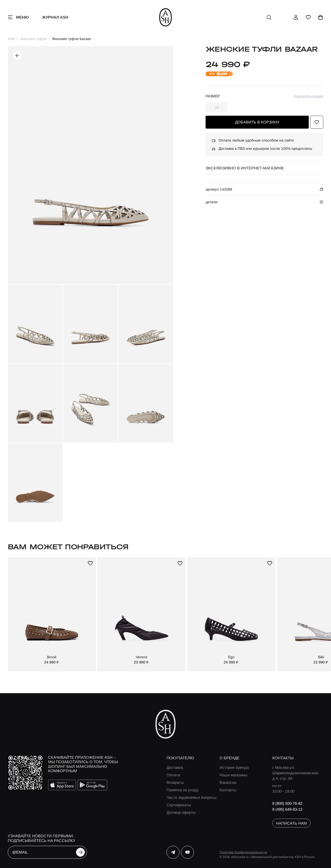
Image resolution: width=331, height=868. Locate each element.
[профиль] (296, 17)
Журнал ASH (55, 17)
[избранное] (308, 17)
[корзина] (321, 17)
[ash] (166, 17)
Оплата (173, 775)
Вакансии (228, 782)
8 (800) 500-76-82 (287, 803)
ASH (11, 39)
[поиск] (269, 17)
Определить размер (308, 96)
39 (217, 107)
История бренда (234, 767)
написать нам (291, 823)
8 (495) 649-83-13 (287, 809)
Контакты (228, 790)
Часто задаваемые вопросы (191, 797)
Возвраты (175, 782)
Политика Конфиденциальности (243, 852)
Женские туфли (33, 39)
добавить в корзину (257, 122)
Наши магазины (234, 775)
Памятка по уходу (183, 790)
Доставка (175, 767)
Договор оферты (181, 812)
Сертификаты (179, 805)
